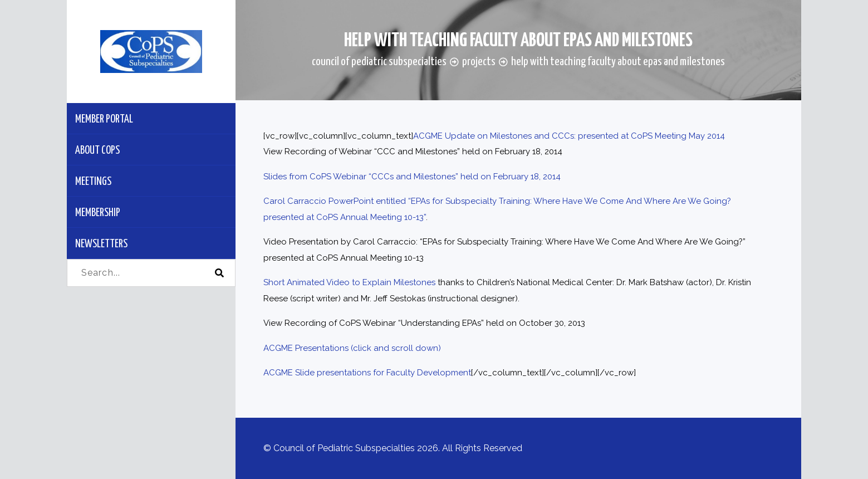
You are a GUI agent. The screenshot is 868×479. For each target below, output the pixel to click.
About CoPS (97, 151)
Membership (98, 213)
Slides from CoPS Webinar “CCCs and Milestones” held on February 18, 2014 (412, 177)
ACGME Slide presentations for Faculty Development (367, 373)
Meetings (93, 182)
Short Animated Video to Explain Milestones (349, 282)
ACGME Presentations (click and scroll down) (352, 348)
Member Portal (104, 119)
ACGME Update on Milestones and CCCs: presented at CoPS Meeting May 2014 (569, 136)
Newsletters (101, 244)
